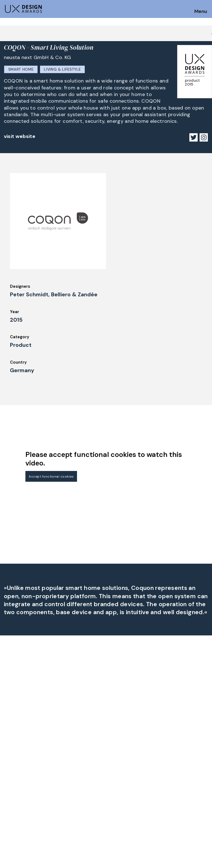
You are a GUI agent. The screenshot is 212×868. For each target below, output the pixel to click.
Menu (201, 12)
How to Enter (17, 765)
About (115, 763)
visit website (20, 136)
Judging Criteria (72, 763)
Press (166, 770)
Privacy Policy (175, 778)
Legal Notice (121, 793)
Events (63, 793)
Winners (64, 778)
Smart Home (21, 69)
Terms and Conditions (183, 786)
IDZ (112, 778)
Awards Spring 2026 (76, 786)
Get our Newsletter (28, 730)
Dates (10, 773)
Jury (8, 787)
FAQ (8, 780)
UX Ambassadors (73, 770)
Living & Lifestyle (62, 69)
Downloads (119, 786)
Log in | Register (177, 793)
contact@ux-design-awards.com (53, 816)
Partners (169, 763)
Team (114, 770)
